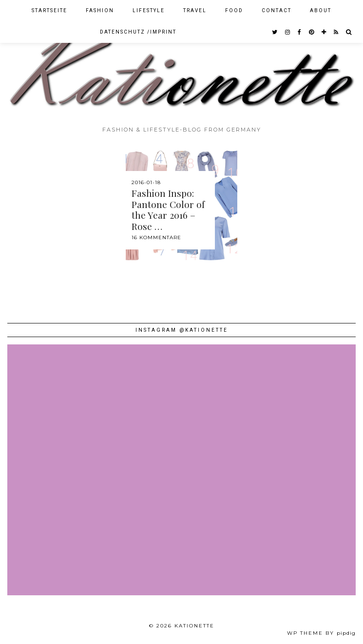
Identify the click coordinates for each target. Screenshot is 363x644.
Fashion (100, 10)
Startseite (49, 10)
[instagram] (288, 32)
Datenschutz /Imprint (138, 32)
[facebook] (300, 32)
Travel (195, 10)
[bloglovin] (324, 32)
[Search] (349, 32)
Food (234, 10)
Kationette (194, 626)
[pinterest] (312, 32)
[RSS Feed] (336, 32)
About (321, 10)
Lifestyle (149, 10)
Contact (277, 10)
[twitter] (275, 32)
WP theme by (321, 633)
